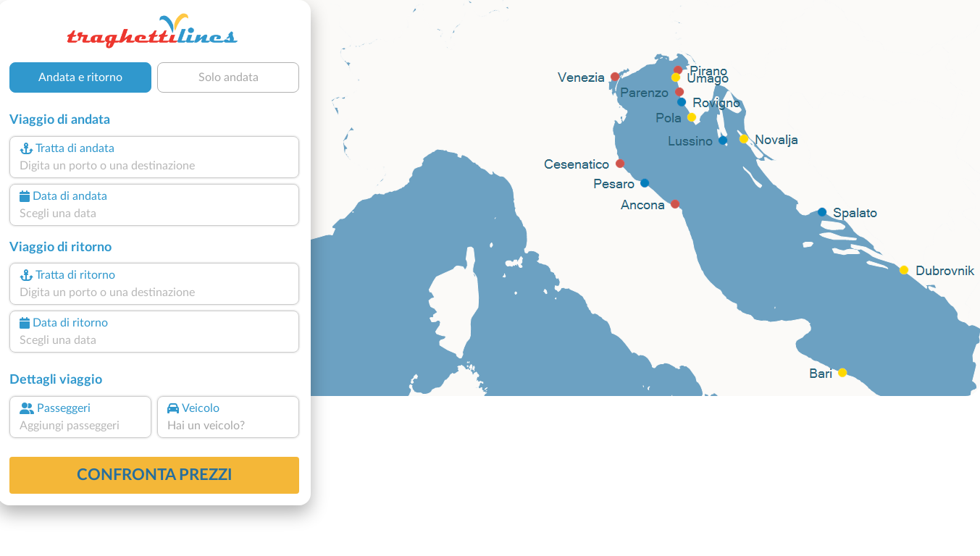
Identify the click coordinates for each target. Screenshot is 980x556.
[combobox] (154, 166)
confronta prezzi (155, 475)
